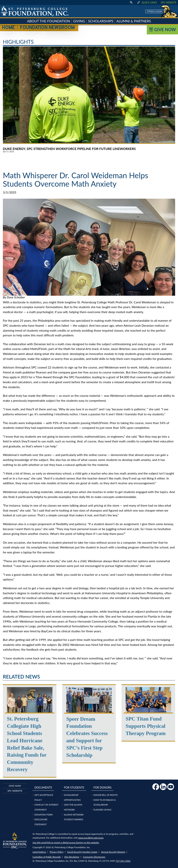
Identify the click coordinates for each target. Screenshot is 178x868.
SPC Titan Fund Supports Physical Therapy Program (146, 726)
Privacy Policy (57, 852)
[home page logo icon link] (35, 11)
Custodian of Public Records (47, 857)
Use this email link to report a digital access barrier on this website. (66, 842)
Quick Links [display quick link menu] (147, 2)
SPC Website (169, 2)
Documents (43, 787)
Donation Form (44, 815)
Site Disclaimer (72, 857)
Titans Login (155, 11)
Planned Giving (102, 810)
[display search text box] (131, 2)
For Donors (102, 787)
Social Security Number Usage (82, 852)
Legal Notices (39, 852)
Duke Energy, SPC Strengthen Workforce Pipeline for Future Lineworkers (69, 149)
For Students (74, 787)
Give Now (162, 30)
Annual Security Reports (113, 852)
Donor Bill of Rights (106, 795)
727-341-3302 (123, 861)
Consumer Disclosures (94, 857)
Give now (15, 786)
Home (8, 28)
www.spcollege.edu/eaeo (91, 838)
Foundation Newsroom (47, 28)
